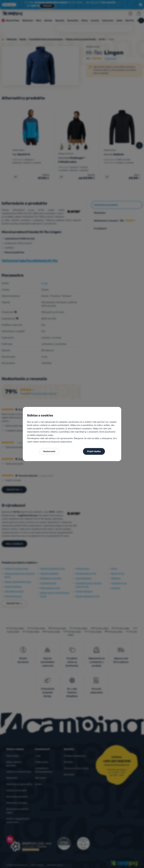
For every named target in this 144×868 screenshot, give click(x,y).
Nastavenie (49, 451)
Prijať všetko (94, 451)
